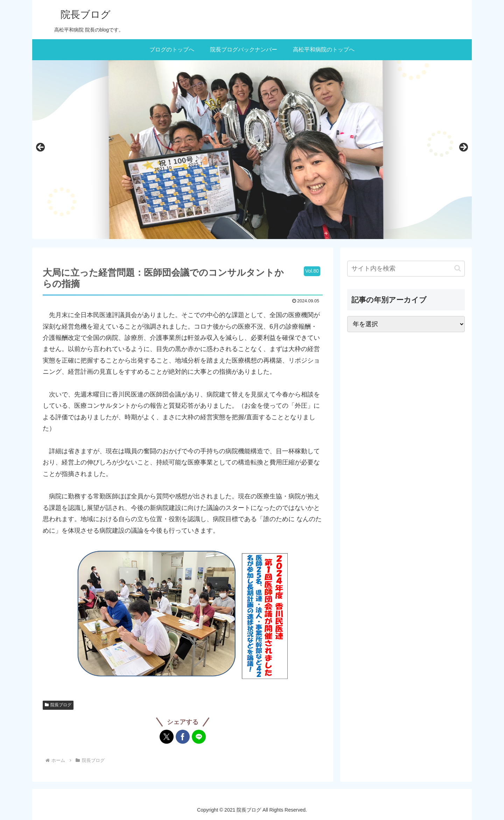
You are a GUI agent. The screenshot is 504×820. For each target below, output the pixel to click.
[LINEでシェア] (199, 737)
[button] (458, 268)
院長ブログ (58, 705)
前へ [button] (41, 148)
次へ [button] (463, 148)
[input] (406, 269)
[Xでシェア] (167, 737)
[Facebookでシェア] (183, 737)
